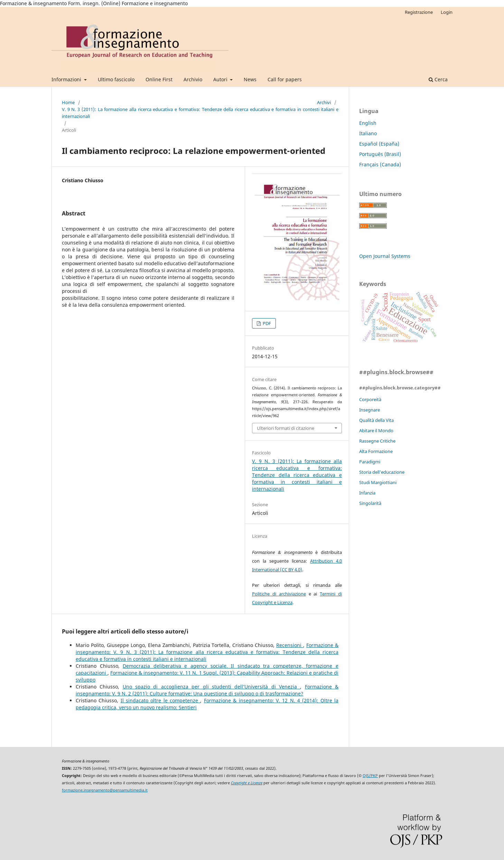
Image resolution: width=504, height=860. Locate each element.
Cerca (438, 79)
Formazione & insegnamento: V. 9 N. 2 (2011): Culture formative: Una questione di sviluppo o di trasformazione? (207, 690)
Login (447, 12)
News (250, 79)
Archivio (193, 79)
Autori (221, 79)
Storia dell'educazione (382, 472)
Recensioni (290, 645)
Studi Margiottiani (378, 482)
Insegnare (370, 410)
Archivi (324, 102)
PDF (266, 323)
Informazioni (67, 79)
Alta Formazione (376, 451)
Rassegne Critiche (377, 441)
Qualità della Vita (376, 420)
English (368, 123)
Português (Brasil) (380, 154)
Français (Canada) (380, 164)
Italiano (368, 133)
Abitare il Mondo (376, 431)
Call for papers (285, 79)
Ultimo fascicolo (116, 79)
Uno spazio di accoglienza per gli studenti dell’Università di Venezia (212, 687)
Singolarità (370, 503)
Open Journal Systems (385, 256)
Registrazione (419, 12)
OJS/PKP (370, 776)
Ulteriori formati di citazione (286, 428)
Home (68, 102)
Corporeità (370, 399)
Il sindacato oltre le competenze (161, 700)
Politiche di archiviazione (279, 594)
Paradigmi (370, 462)
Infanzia (367, 493)
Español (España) (379, 144)
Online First (159, 79)
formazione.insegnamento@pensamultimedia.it (105, 790)
